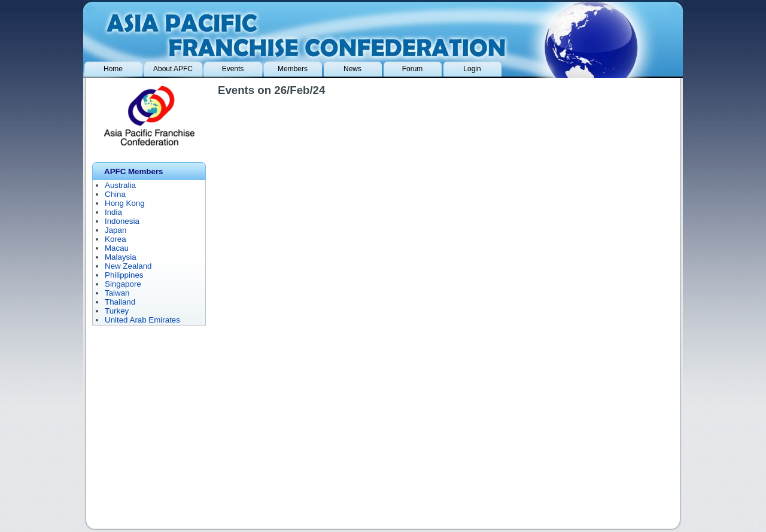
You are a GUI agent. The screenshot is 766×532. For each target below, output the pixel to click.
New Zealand (128, 266)
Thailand (120, 302)
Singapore (123, 284)
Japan (115, 230)
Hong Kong (125, 203)
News (352, 69)
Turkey (117, 311)
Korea (115, 239)
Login (472, 69)
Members (293, 69)
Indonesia (122, 221)
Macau (117, 248)
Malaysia (121, 257)
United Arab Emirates (142, 320)
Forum (413, 69)
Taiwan (117, 293)
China (115, 194)
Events (233, 69)
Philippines (124, 275)
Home (113, 69)
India (113, 212)
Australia (120, 185)
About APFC (173, 69)
